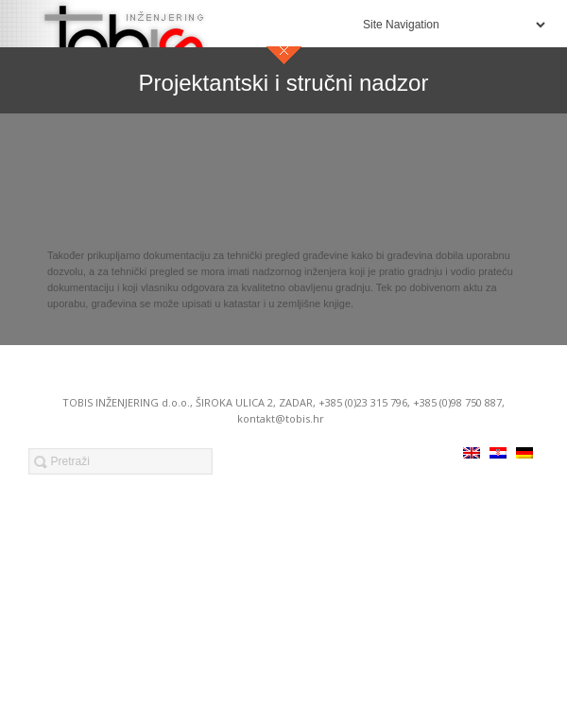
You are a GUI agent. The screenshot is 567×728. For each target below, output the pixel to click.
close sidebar (284, 55)
